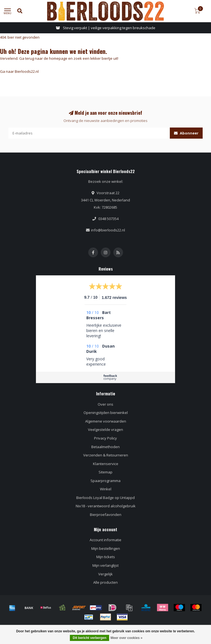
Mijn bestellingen (106, 548)
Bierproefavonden (106, 515)
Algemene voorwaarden (106, 421)
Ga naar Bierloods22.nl (19, 71)
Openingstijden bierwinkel (106, 413)
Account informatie (105, 540)
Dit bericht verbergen (89, 638)
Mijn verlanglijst (105, 565)
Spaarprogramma (105, 481)
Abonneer (186, 133)
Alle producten (105, 582)
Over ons (105, 404)
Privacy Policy (105, 438)
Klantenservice (106, 464)
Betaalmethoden (105, 447)
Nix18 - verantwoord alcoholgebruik (106, 506)
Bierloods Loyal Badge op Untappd (105, 498)
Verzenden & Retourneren (106, 455)
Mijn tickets (106, 557)
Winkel (106, 489)
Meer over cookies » (127, 638)
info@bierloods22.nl (108, 230)
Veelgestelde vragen (105, 430)
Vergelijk (105, 574)
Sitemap (105, 472)
